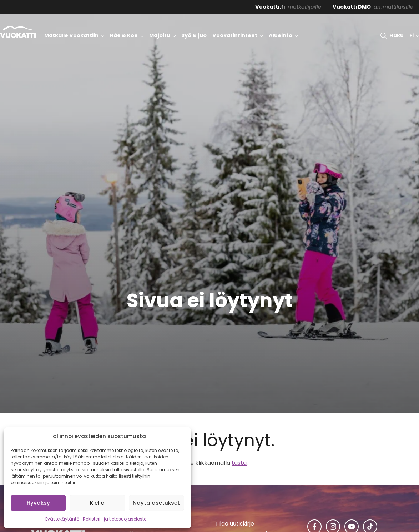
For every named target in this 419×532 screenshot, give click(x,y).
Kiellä (97, 503)
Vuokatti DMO (352, 7)
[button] (392, 35)
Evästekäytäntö (62, 519)
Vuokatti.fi (270, 7)
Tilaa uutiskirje (235, 524)
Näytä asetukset (156, 503)
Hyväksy (38, 503)
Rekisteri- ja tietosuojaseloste (115, 519)
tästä (239, 463)
